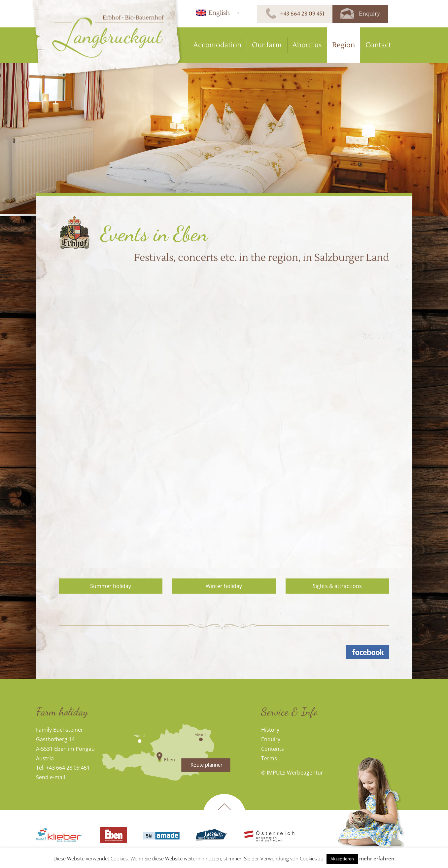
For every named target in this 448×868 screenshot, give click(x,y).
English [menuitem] (219, 13)
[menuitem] (217, 13)
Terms (269, 758)
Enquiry (271, 739)
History (270, 730)
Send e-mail (51, 777)
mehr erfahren (377, 858)
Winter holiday (224, 586)
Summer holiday (111, 586)
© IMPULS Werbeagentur (292, 773)
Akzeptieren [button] (342, 859)
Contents (273, 749)
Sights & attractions (337, 586)
